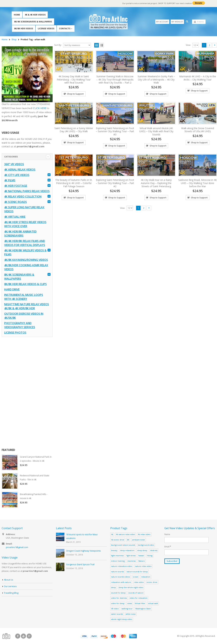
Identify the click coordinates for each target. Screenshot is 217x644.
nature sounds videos (120, 577)
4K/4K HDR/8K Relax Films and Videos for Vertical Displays (25, 243)
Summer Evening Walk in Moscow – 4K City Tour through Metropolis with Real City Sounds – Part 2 (115, 80)
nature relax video (143, 566)
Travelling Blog (11, 593)
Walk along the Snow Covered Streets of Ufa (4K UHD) (198, 130)
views (130, 603)
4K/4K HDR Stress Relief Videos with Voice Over (25, 224)
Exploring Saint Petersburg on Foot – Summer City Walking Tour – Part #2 (115, 183)
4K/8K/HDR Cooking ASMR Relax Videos (26, 267)
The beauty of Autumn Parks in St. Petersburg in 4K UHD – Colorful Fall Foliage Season (74, 183)
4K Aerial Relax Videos (20, 170)
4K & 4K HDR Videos (35, 15)
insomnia (132, 561)
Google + (29, 636)
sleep (113, 587)
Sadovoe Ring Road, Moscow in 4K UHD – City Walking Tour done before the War (198, 183)
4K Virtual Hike (15, 217)
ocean (135, 577)
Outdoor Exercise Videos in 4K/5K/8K (24, 316)
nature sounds (117, 572)
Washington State (143, 609)
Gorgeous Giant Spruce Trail (80, 564)
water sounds (117, 614)
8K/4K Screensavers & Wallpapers (33, 22)
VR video (115, 609)
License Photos (15, 333)
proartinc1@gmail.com (17, 547)
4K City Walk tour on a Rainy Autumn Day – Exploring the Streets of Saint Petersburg (156, 183)
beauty (114, 550)
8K (128, 540)
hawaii (141, 556)
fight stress (131, 556)
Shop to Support (75, 94)
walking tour (127, 609)
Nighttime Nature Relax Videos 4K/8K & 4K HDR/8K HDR (27, 306)
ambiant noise (139, 540)
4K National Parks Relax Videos (27, 191)
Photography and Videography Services (20, 325)
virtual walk (153, 603)
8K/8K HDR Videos (24, 29)
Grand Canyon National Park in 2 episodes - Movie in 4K (36, 459)
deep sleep (142, 550)
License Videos (46, 29)
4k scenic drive (118, 540)
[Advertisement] (27, 392)
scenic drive (152, 582)
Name (167, 534)
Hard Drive (12, 289)
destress (154, 550)
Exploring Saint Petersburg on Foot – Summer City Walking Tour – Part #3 (115, 131)
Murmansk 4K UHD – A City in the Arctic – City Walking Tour (198, 78)
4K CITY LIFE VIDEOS (17, 175)
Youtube (23, 636)
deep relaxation (127, 550)
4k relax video (144, 534)
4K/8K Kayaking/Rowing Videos (26, 260)
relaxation (146, 577)
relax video (139, 582)
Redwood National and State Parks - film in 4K (35, 477)
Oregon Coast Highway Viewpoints (83, 551)
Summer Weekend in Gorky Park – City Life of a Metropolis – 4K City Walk (156, 80)
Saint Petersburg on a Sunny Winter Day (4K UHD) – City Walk (74, 130)
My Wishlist (177, 22)
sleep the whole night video (131, 587)
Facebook (18, 636)
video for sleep (118, 603)
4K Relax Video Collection (23, 196)
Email (168, 547)
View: (188, 45)
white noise (131, 614)
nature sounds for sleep (137, 572)
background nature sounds (123, 545)
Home (17, 15)
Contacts (65, 29)
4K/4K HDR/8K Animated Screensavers (20, 234)
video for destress (119, 598)
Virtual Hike (140, 603)
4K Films (10, 180)
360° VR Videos (14, 164)
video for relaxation (139, 598)
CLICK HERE (40, 108)
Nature (142, 561)
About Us (9, 580)
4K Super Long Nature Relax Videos (24, 209)
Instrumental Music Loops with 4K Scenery (24, 297)
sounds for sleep (118, 593)
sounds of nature (136, 593)
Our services (10, 586)
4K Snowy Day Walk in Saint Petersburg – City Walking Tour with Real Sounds (74, 80)
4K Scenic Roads (16, 202)
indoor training (118, 561)
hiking (150, 556)
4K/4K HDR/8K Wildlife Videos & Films (25, 252)
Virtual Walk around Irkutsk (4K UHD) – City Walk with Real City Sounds (156, 131)
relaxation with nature (121, 582)
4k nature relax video (126, 534)
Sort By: (58, 45)
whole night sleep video (122, 619)
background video (146, 545)
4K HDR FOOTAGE (16, 186)
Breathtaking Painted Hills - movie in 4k (34, 496)
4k (112, 534)
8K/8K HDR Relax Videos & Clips (25, 284)
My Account (162, 22)
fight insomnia (117, 556)
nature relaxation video (122, 566)
